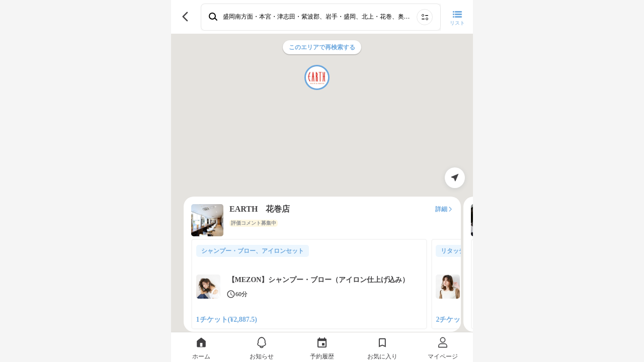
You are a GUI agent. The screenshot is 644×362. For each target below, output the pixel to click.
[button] (317, 77)
